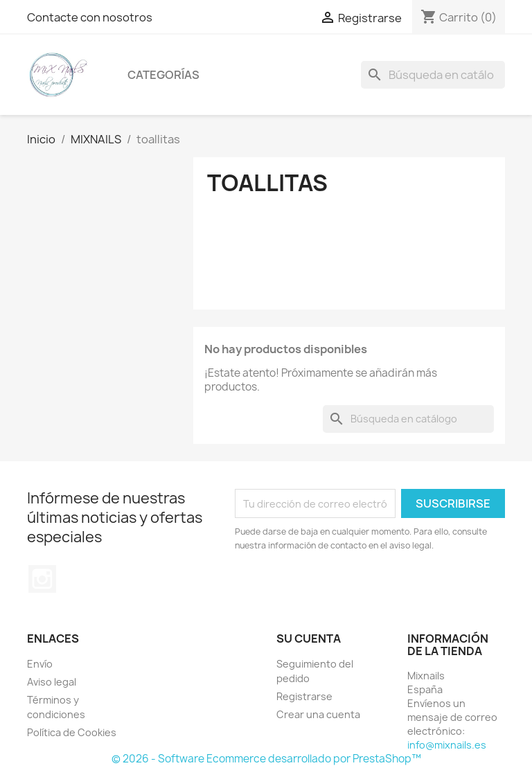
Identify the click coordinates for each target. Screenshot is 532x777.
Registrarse (304, 696)
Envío (40, 664)
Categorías (163, 75)
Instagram (42, 579)
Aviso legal (52, 682)
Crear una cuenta (318, 714)
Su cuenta (309, 638)
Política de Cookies (72, 732)
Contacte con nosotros (90, 17)
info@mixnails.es (447, 745)
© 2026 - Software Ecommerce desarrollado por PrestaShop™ (266, 759)
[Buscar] (433, 75)
